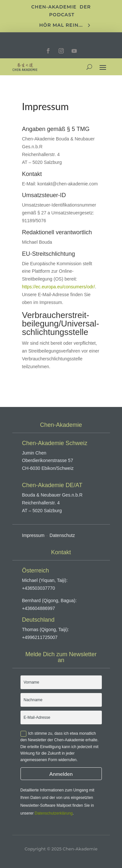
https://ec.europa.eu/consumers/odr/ (59, 287)
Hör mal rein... (61, 25)
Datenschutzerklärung (54, 813)
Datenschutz (62, 535)
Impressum (33, 535)
